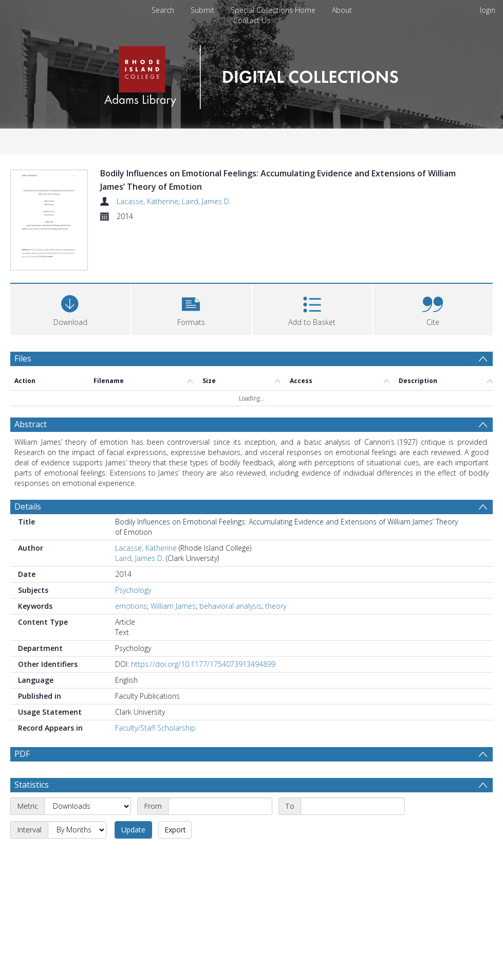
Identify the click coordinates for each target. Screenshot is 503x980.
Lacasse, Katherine (147, 201)
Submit (202, 10)
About (342, 10)
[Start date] (220, 809)
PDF (22, 757)
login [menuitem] (488, 10)
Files (23, 361)
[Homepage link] (252, 74)
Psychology (133, 593)
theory (276, 609)
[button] (191, 311)
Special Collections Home (273, 10)
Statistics (32, 788)
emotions (131, 609)
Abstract (31, 427)
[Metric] (88, 809)
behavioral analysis (230, 609)
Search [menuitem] (163, 10)
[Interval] (77, 833)
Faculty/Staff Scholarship (155, 731)
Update (133, 833)
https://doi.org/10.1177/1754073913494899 (203, 667)
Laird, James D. (206, 201)
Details (28, 510)
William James (173, 609)
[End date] (353, 809)
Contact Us (252, 20)
